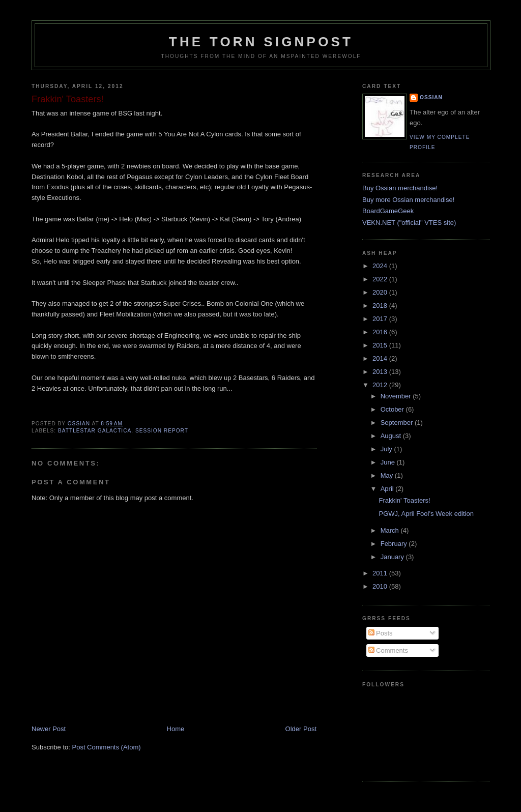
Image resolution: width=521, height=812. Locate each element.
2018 (381, 306)
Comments (388, 650)
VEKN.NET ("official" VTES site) (409, 223)
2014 (381, 358)
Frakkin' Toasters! (404, 500)
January (393, 557)
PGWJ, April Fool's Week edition (426, 514)
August (392, 436)
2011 (381, 573)
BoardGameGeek (388, 211)
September (398, 423)
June (389, 462)
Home (176, 729)
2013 (381, 372)
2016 (381, 332)
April (388, 489)
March (391, 530)
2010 (381, 586)
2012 (381, 385)
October (393, 409)
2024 (381, 266)
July (387, 449)
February (395, 544)
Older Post (301, 729)
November (397, 396)
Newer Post (49, 729)
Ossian (431, 97)
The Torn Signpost (261, 42)
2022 (381, 279)
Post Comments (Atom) (107, 747)
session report (162, 431)
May (388, 475)
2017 (381, 319)
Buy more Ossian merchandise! (408, 200)
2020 (381, 292)
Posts (381, 633)
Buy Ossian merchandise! (400, 188)
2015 (381, 345)
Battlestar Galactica (95, 431)
